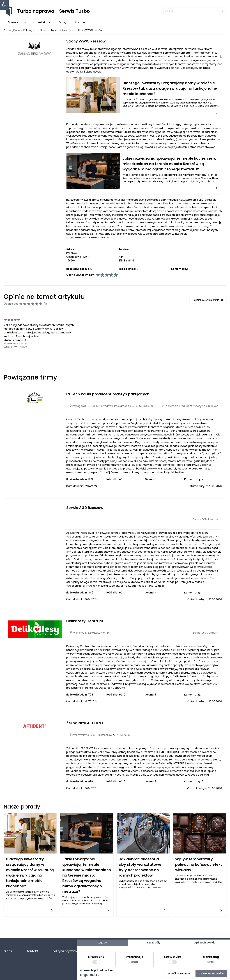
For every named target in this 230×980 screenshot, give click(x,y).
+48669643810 (144, 406)
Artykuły (44, 22)
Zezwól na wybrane (179, 974)
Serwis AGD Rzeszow (85, 508)
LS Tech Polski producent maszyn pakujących (108, 394)
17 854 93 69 (124, 735)
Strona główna (19, 22)
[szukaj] (195, 11)
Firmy (62, 22)
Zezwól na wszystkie (211, 974)
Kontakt (81, 22)
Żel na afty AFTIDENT (85, 723)
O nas (8, 951)
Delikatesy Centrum (85, 621)
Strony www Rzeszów (96, 238)
